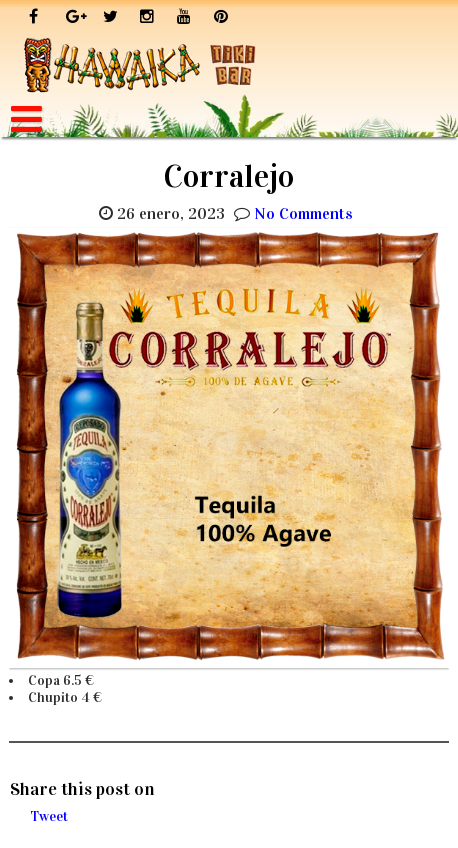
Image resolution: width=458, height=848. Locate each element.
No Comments (303, 213)
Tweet (49, 816)
